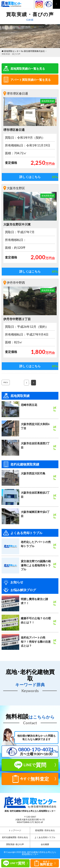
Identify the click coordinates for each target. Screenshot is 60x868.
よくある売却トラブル (45, 837)
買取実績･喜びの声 (15, 844)
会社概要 (45, 844)
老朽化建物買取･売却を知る (15, 837)
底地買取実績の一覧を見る (24, 68)
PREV (6, 382)
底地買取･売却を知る (45, 830)
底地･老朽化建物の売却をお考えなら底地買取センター (39, 853)
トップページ (15, 830)
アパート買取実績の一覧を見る (27, 80)
